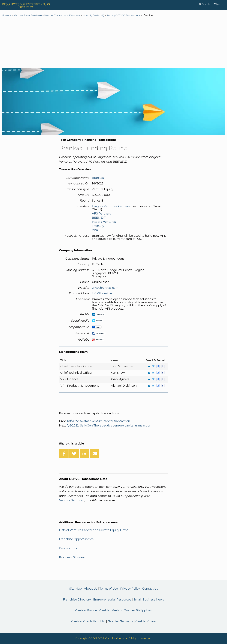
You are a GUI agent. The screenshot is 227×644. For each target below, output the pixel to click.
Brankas (98, 178)
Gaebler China (146, 621)
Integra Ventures (104, 222)
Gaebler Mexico (110, 610)
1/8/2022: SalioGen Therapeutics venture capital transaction (109, 426)
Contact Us (150, 589)
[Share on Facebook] (64, 453)
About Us (91, 589)
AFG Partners (101, 214)
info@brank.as (102, 293)
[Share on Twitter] (74, 453)
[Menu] (218, 4)
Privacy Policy (130, 589)
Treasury (98, 226)
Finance (7, 16)
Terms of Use (109, 589)
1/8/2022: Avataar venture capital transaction (98, 421)
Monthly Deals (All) (93, 16)
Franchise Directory (77, 600)
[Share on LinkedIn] (84, 453)
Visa (95, 230)
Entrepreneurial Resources (112, 600)
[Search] (204, 4)
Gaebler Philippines (138, 610)
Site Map (75, 589)
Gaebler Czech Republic (88, 621)
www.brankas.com (105, 288)
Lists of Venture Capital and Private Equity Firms (94, 530)
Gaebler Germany (120, 621)
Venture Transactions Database (62, 16)
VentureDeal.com (72, 500)
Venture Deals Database (28, 16)
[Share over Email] (95, 453)
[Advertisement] (114, 43)
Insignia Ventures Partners (111, 206)
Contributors (68, 548)
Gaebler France (86, 610)
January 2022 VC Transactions (124, 16)
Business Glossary (72, 557)
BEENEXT (99, 218)
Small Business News (149, 600)
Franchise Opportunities (76, 539)
